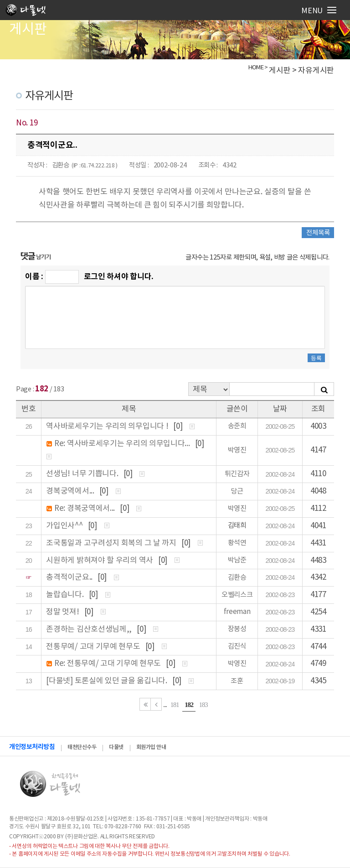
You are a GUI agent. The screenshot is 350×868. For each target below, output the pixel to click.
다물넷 (116, 747)
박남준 (237, 560)
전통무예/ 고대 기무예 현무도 (94, 647)
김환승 (61, 165)
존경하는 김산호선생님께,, (90, 629)
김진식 (237, 647)
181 (175, 705)
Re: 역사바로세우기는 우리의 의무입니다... (123, 444)
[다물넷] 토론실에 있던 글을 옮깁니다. (107, 681)
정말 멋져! (63, 612)
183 (203, 705)
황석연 (237, 543)
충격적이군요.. (70, 577)
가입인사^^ (65, 526)
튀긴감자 (237, 474)
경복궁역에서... (71, 491)
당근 (237, 491)
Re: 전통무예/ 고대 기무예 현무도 (108, 664)
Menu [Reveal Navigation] (319, 11)
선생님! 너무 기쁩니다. (83, 474)
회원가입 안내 (151, 747)
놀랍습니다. (66, 595)
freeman (237, 612)
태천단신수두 (82, 747)
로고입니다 (28, 11)
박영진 (237, 450)
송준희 (237, 426)
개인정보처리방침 (32, 747)
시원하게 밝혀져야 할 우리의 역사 (100, 561)
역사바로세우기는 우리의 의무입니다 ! (108, 426)
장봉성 (237, 629)
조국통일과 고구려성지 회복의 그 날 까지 (112, 543)
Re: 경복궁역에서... (85, 509)
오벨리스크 (237, 595)
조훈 (237, 681)
